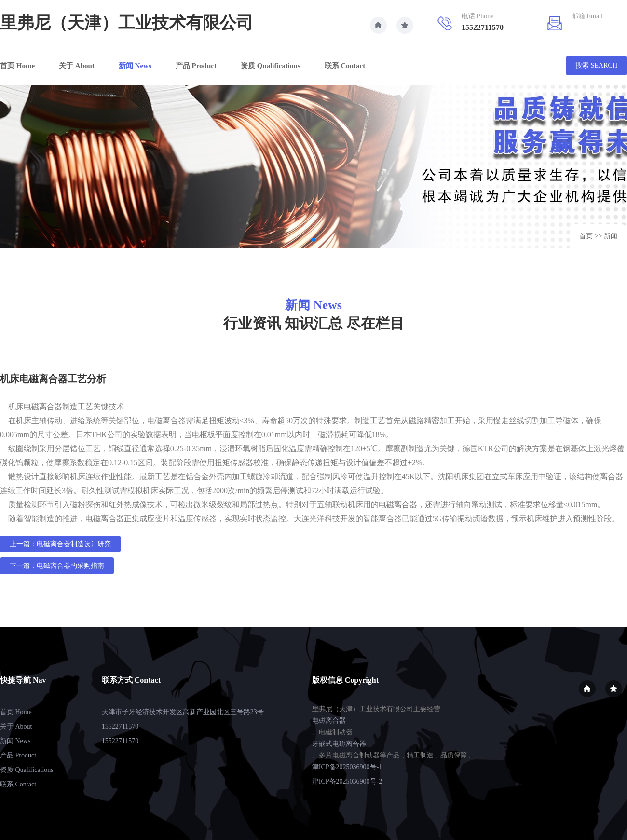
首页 (586, 236)
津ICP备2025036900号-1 (347, 767)
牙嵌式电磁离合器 (339, 744)
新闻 (611, 236)
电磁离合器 (329, 721)
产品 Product (196, 66)
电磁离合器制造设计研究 (74, 544)
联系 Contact (345, 66)
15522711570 (120, 726)
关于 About (77, 66)
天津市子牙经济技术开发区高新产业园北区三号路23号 (183, 712)
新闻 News (135, 66)
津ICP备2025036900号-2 (347, 781)
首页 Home (17, 66)
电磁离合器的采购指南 (70, 566)
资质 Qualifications (271, 66)
